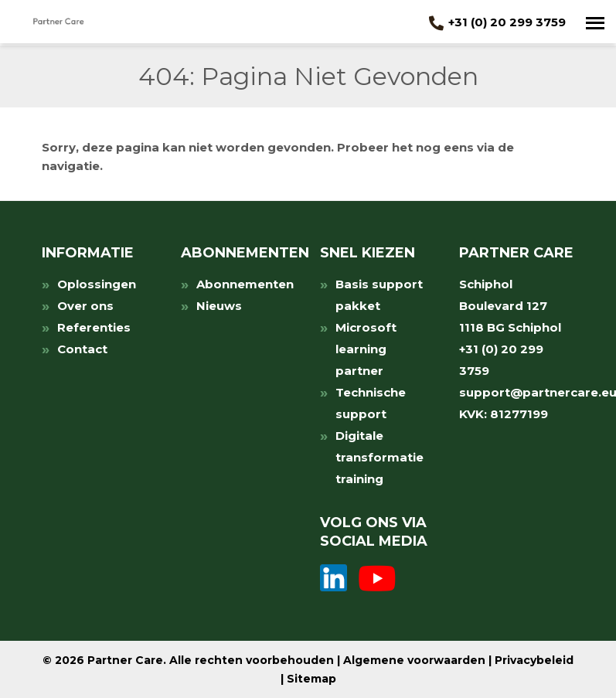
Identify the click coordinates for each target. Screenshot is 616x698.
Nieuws (219, 306)
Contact (82, 349)
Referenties (94, 327)
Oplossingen (97, 284)
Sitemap (311, 679)
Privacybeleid (534, 660)
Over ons (85, 306)
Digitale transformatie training (379, 457)
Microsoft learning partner (366, 349)
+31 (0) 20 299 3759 (497, 22)
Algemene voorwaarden (414, 660)
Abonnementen (245, 284)
